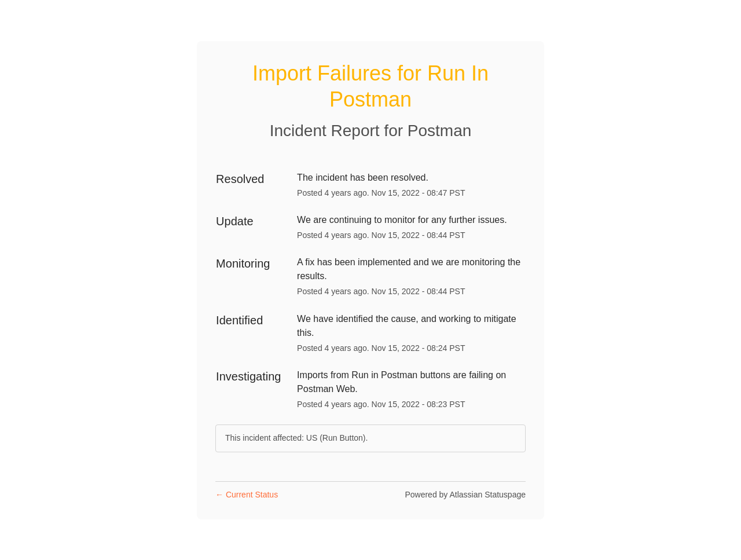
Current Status (247, 495)
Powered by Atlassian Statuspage (465, 495)
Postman (440, 131)
